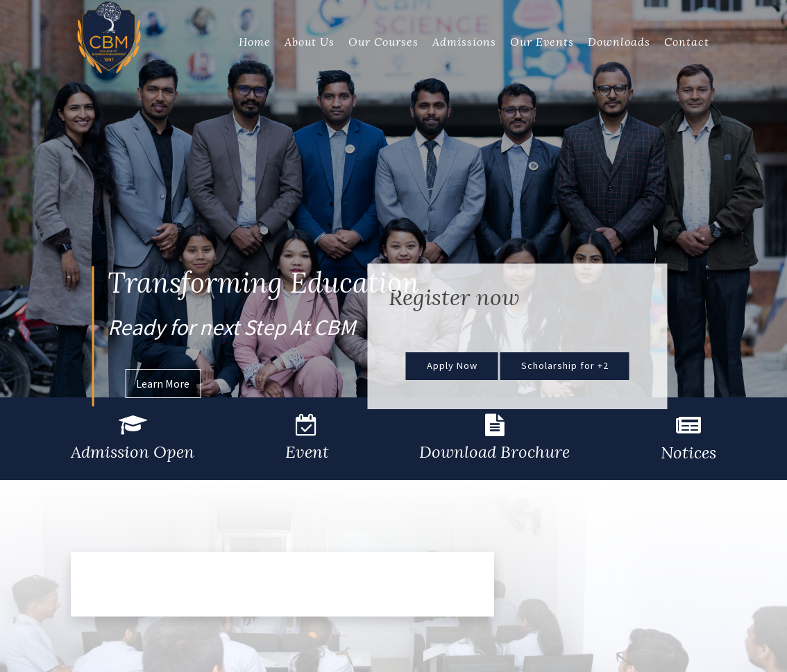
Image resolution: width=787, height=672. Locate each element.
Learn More (163, 384)
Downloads (619, 42)
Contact (687, 42)
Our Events (542, 42)
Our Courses (383, 42)
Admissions (464, 42)
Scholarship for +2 (565, 365)
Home (255, 42)
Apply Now (452, 365)
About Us (310, 42)
